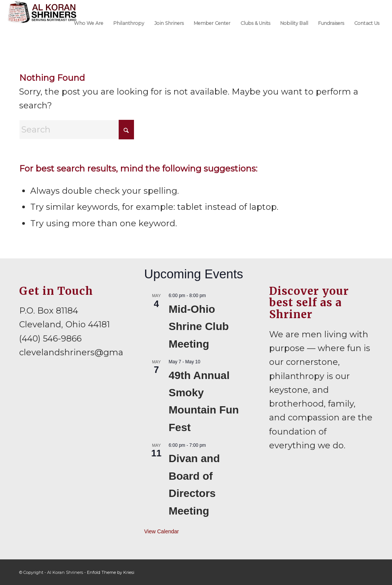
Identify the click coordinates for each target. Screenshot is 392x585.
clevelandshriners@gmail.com (84, 352)
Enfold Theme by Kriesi (111, 572)
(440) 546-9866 (50, 339)
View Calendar (161, 531)
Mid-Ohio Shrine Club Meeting (198, 327)
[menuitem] (89, 23)
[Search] (77, 130)
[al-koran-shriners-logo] (42, 23)
